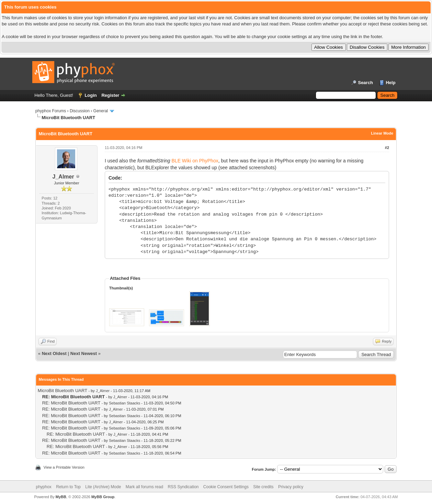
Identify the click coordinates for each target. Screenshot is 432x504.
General (101, 111)
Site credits (263, 487)
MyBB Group (103, 497)
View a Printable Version (64, 467)
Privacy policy (291, 487)
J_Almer (63, 177)
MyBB (61, 497)
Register (110, 95)
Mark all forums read (144, 487)
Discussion (80, 111)
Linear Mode (382, 133)
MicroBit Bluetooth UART (62, 391)
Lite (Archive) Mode (103, 487)
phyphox (43, 487)
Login (90, 95)
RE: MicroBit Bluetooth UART (71, 403)
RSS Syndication (183, 487)
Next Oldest (54, 353)
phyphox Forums (51, 111)
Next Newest (84, 353)
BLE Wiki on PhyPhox (195, 161)
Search (365, 83)
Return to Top (68, 487)
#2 (387, 148)
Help (390, 83)
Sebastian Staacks (124, 403)
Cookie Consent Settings (226, 487)
